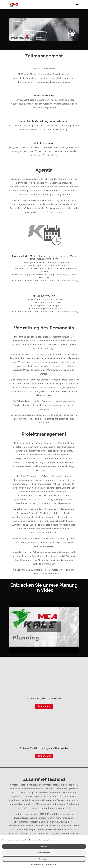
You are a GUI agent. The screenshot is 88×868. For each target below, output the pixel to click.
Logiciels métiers (72, 806)
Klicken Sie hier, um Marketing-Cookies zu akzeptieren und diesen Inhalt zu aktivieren (44, 627)
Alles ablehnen (44, 853)
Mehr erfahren (44, 674)
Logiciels (40, 806)
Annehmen (44, 847)
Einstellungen (44, 859)
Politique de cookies (37, 865)
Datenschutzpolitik (50, 865)
